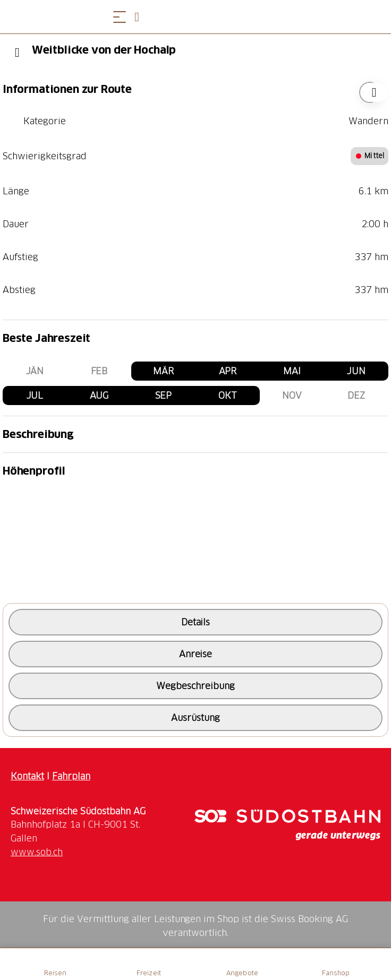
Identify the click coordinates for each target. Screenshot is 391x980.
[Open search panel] (141, 17)
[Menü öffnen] (120, 17)
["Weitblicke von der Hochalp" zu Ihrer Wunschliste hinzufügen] (370, 92)
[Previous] (17, 53)
